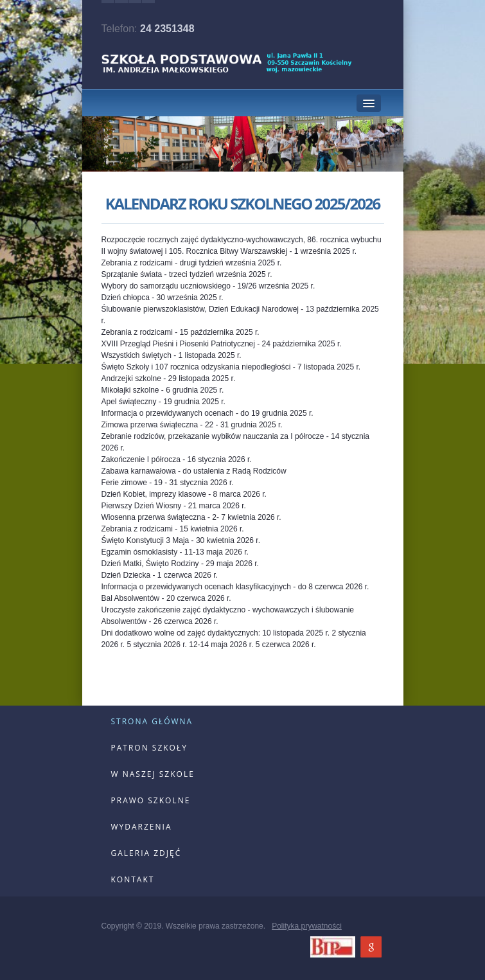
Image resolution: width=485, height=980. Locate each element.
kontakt (133, 879)
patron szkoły (149, 748)
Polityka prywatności (307, 926)
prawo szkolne (151, 800)
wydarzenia (142, 827)
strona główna (152, 721)
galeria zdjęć (146, 853)
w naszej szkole (153, 774)
